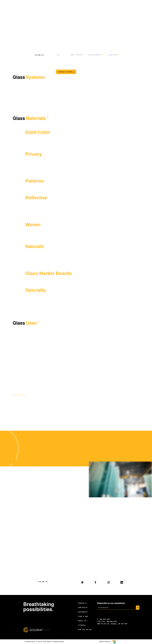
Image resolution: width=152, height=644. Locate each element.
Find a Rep (83, 616)
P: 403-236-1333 (103, 619)
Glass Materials (95, 55)
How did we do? (85, 629)
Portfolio (83, 607)
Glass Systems (77, 55)
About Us (82, 621)
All (58, 55)
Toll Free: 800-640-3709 (107, 621)
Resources (83, 612)
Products (82, 603)
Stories (82, 625)
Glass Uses (114, 55)
